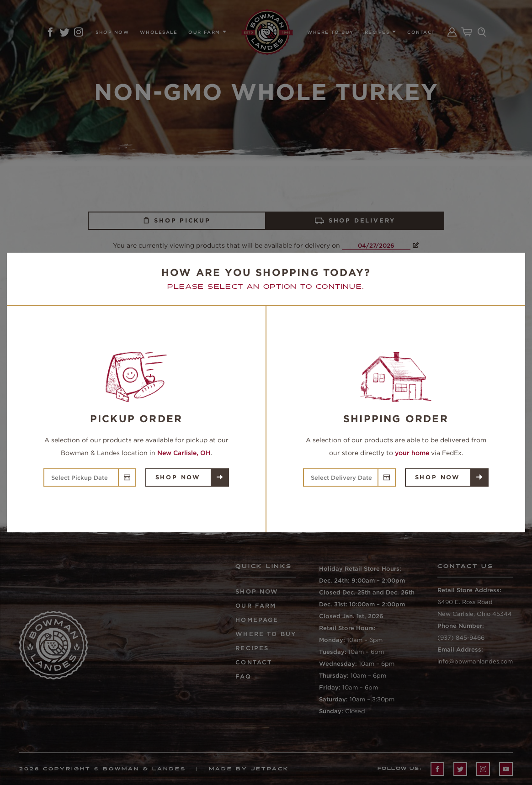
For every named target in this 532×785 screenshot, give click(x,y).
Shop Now (178, 477)
